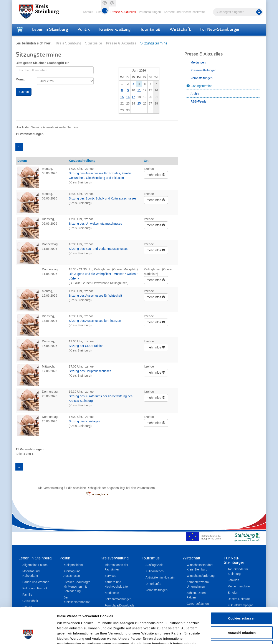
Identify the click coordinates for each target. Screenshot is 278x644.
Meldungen (198, 62)
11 (139, 90)
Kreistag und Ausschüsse (72, 573)
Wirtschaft (180, 30)
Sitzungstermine (201, 86)
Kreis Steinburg (69, 43)
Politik (84, 30)
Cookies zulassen (242, 587)
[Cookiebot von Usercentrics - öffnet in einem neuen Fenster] (28, 636)
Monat (20, 79)
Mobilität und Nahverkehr (31, 573)
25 (139, 103)
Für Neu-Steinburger (220, 30)
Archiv (195, 94)
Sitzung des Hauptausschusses (90, 371)
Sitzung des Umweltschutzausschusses (95, 224)
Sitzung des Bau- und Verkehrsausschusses (99, 249)
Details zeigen (231, 635)
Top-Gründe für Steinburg (238, 571)
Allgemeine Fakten (35, 565)
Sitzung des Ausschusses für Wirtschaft (95, 296)
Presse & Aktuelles (123, 12)
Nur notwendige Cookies (242, 615)
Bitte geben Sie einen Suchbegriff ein (42, 63)
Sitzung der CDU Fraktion (86, 346)
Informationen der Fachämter (116, 567)
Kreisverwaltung (115, 30)
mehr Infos (156, 175)
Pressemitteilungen (203, 70)
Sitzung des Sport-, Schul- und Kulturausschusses (103, 198)
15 (122, 97)
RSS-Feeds (198, 101)
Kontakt (88, 12)
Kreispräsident (73, 565)
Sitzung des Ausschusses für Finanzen (95, 321)
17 (133, 97)
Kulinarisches (155, 571)
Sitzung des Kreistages (84, 421)
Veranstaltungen (150, 12)
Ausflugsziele (155, 565)
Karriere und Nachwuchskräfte (184, 12)
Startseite (94, 43)
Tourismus (150, 30)
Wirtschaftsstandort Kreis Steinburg (200, 567)
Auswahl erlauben (242, 601)
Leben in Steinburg (50, 30)
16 (128, 97)
